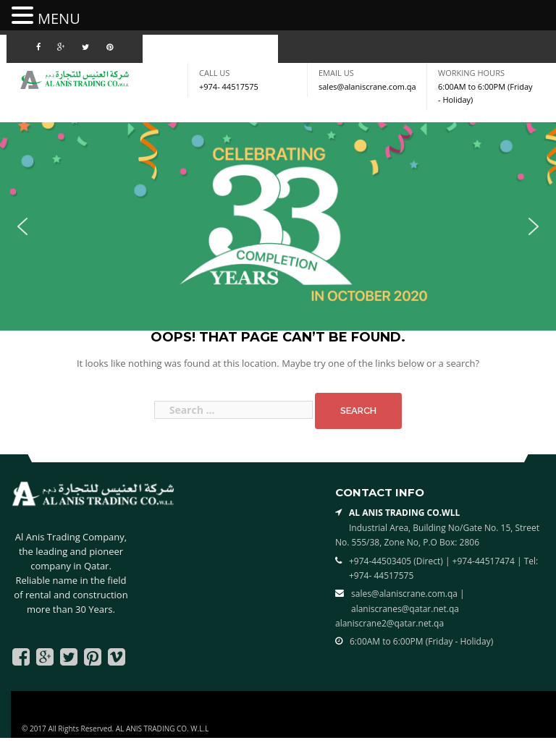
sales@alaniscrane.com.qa (367, 86)
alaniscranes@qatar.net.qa (405, 609)
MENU (59, 18)
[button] (22, 226)
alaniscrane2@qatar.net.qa (389, 623)
